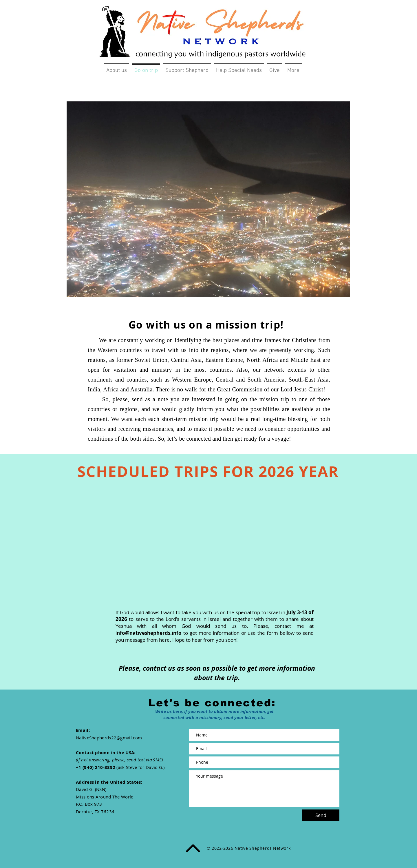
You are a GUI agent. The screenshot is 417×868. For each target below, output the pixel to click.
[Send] (321, 815)
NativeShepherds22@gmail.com (109, 738)
